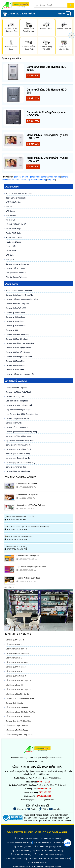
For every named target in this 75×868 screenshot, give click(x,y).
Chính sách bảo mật (55, 758)
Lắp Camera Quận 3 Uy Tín (17, 649)
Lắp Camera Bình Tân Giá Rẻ (17, 694)
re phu (24, 180)
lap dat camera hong (37, 180)
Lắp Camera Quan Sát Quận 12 (18, 689)
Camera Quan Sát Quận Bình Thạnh (20, 698)
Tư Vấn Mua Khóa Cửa (37, 863)
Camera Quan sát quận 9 (16, 676)
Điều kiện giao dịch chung (37, 761)
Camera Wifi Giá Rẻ (13, 859)
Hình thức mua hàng (19, 758)
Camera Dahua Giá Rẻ (51, 839)
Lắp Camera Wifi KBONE (59, 859)
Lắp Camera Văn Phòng (53, 851)
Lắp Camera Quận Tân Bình (17, 707)
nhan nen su (54, 177)
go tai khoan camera (39, 177)
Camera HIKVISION (43, 843)
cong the (51, 180)
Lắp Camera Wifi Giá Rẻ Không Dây (49, 855)
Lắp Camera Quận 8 (14, 671)
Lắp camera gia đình (22, 847)
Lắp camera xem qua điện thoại (47, 847)
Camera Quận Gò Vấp (15, 703)
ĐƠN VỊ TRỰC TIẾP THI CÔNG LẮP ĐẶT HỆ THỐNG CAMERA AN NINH (38, 832)
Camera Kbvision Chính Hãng (19, 843)
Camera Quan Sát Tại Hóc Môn (18, 721)
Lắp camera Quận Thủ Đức (17, 726)
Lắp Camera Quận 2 (14, 644)
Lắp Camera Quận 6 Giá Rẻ (17, 662)
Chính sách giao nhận (37, 758)
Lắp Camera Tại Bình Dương (17, 730)
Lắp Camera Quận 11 (14, 685)
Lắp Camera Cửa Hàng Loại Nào (25, 851)
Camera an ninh (61, 843)
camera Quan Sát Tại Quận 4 (17, 653)
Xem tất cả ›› (9, 587)
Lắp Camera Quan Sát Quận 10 (18, 680)
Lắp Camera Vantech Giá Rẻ (26, 839)
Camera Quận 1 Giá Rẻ (15, 640)
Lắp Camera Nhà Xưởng (20, 855)
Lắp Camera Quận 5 (14, 658)
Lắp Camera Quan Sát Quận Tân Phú (21, 712)
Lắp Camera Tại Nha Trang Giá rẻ (19, 735)
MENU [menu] (64, 14)
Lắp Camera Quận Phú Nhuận (18, 716)
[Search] (51, 5)
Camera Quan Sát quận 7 (16, 667)
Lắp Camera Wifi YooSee (35, 859)
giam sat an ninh (21, 177)
